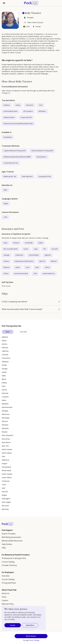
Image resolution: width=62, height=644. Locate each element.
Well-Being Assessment (11, 537)
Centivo (26, 249)
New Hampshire (7, 435)
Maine (4, 400)
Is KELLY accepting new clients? (15, 302)
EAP (45, 249)
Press (4, 597)
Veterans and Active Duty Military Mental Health (18, 124)
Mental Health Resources (12, 541)
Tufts (35, 274)
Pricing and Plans (9, 583)
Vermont (5, 492)
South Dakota (7, 478)
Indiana (4, 383)
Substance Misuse (9, 117)
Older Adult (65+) (27, 176)
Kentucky (5, 393)
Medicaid (54, 261)
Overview (6, 576)
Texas (4, 485)
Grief (41, 105)
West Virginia (6, 502)
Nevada (4, 432)
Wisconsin (5, 506)
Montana (5, 425)
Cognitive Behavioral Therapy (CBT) (15, 151)
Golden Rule (19, 255)
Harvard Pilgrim (34, 255)
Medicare (7, 267)
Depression (30, 105)
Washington (6, 499)
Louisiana (5, 397)
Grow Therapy (34, 640)
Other (37, 267)
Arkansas (5, 348)
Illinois (4, 379)
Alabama (5, 337)
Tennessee (6, 481)
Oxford (47, 267)
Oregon (4, 463)
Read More (30, 625)
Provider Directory (9, 565)
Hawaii (4, 372)
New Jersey (6, 439)
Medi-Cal (42, 261)
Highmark (48, 255)
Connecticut (6, 358)
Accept (13, 625)
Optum (18, 267)
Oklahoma (5, 460)
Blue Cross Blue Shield (11, 249)
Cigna (36, 249)
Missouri (5, 421)
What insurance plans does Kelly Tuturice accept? (22, 309)
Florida (4, 365)
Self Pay (6, 274)
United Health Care (49, 274)
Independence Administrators (24, 261)
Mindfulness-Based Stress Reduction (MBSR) (17, 157)
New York (5, 446)
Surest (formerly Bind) (21, 274)
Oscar (28, 267)
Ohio (3, 456)
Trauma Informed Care (11, 163)
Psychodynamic (41, 157)
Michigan (5, 411)
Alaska (4, 340)
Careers (5, 600)
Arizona (4, 344)
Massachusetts (7, 407)
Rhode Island (6, 470)
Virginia (4, 495)
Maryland (5, 404)
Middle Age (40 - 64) (10, 176)
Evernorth (55, 249)
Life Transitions (28, 111)
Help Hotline (7, 544)
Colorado (5, 355)
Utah (3, 488)
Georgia (5, 369)
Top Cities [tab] (23, 332)
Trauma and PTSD (26, 117)
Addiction (7, 105)
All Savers (16, 243)
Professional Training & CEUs (14, 558)
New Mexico (6, 442)
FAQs (4, 548)
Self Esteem (42, 111)
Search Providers (9, 534)
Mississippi (6, 418)
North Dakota (7, 453)
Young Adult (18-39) (44, 176)
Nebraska (5, 428)
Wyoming (5, 509)
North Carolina (7, 449)
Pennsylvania (8, 137)
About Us (6, 593)
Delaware (5, 362)
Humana (6, 261)
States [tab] (8, 332)
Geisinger (7, 255)
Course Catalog (8, 562)
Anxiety (18, 105)
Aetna (5, 243)
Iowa (4, 386)
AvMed (41, 243)
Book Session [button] (31, 636)
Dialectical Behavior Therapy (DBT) (42, 151)
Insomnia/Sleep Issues (10, 111)
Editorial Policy (8, 604)
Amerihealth (29, 243)
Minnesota (6, 414)
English (6, 203)
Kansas (4, 390)
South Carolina (7, 474)
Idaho (4, 376)
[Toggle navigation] (4, 3)
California (5, 351)
